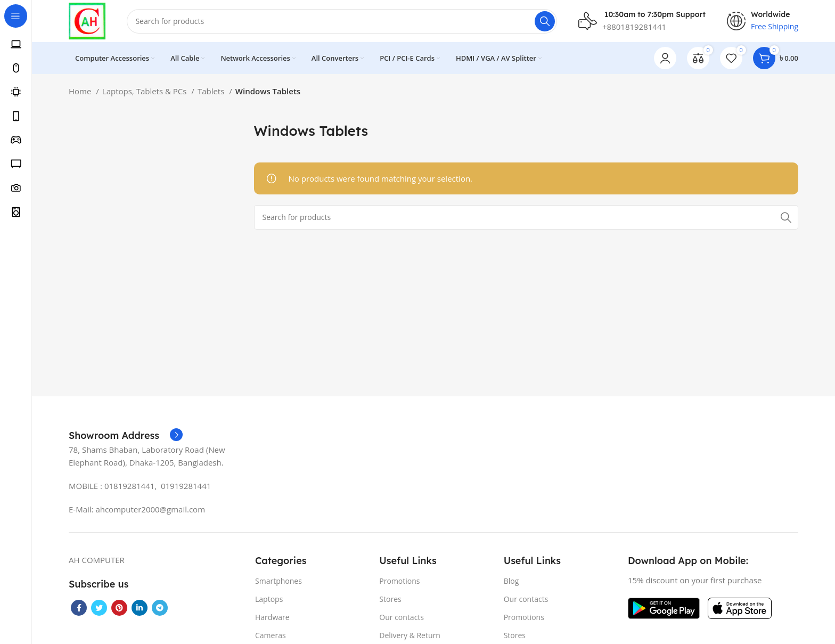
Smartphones (279, 581)
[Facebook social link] (79, 608)
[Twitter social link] (99, 608)
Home (81, 92)
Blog (511, 581)
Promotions (399, 581)
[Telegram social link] (160, 608)
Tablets (212, 92)
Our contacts (402, 618)
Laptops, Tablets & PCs (146, 92)
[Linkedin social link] (140, 608)
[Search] (342, 21)
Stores (390, 599)
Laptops (269, 599)
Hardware (272, 618)
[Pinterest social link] (119, 608)
